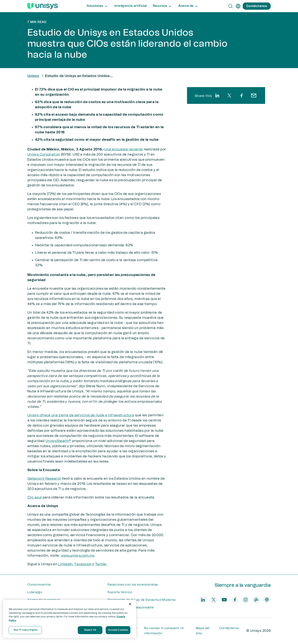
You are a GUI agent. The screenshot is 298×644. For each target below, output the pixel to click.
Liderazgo (35, 592)
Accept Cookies (118, 630)
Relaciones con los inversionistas (133, 585)
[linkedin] (217, 95)
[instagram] (246, 600)
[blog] (256, 600)
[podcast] (267, 600)
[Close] (130, 604)
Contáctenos (229, 628)
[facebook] (242, 95)
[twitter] (229, 95)
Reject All (90, 630)
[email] (254, 95)
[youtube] (224, 600)
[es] (238, 6)
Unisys (33, 76)
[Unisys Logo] (43, 6)
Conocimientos (39, 585)
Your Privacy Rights (25, 630)
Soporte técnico (120, 592)
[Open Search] (231, 6)
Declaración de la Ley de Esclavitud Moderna (142, 600)
